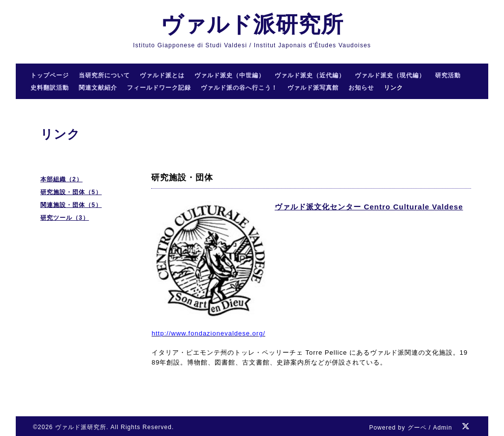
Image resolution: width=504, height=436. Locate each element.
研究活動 (448, 75)
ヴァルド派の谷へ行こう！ (239, 88)
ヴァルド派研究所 (252, 24)
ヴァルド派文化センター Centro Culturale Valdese (369, 207)
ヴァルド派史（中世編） (230, 75)
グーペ (417, 428)
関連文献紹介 (98, 88)
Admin (443, 428)
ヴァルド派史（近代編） (310, 75)
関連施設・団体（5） (71, 205)
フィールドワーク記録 (159, 88)
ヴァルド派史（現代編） (390, 75)
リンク (394, 88)
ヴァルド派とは (162, 75)
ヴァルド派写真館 (313, 88)
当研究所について (104, 75)
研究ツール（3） (65, 218)
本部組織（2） (62, 179)
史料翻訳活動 (50, 88)
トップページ (50, 75)
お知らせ (361, 88)
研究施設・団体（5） (71, 192)
